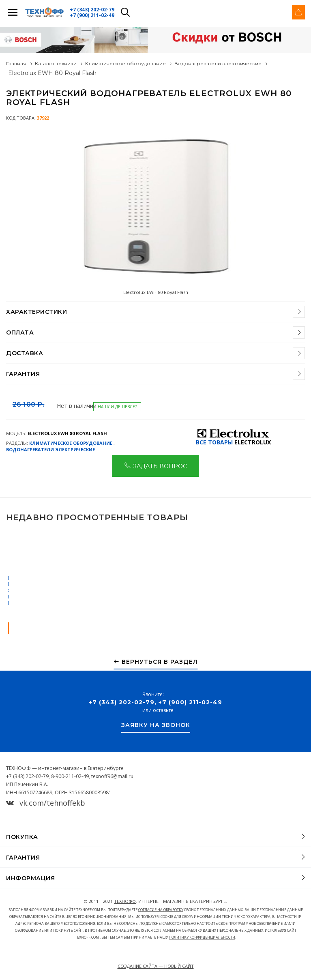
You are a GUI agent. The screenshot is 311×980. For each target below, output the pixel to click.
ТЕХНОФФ (125, 901)
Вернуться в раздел (155, 662)
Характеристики (36, 312)
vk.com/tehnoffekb (46, 803)
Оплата (20, 332)
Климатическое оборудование (125, 63)
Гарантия (23, 374)
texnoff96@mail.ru (112, 776)
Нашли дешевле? (117, 407)
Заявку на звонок (156, 725)
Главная (16, 63)
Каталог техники (56, 63)
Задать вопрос (155, 466)
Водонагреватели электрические (218, 63)
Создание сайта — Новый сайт (156, 966)
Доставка (25, 353)
